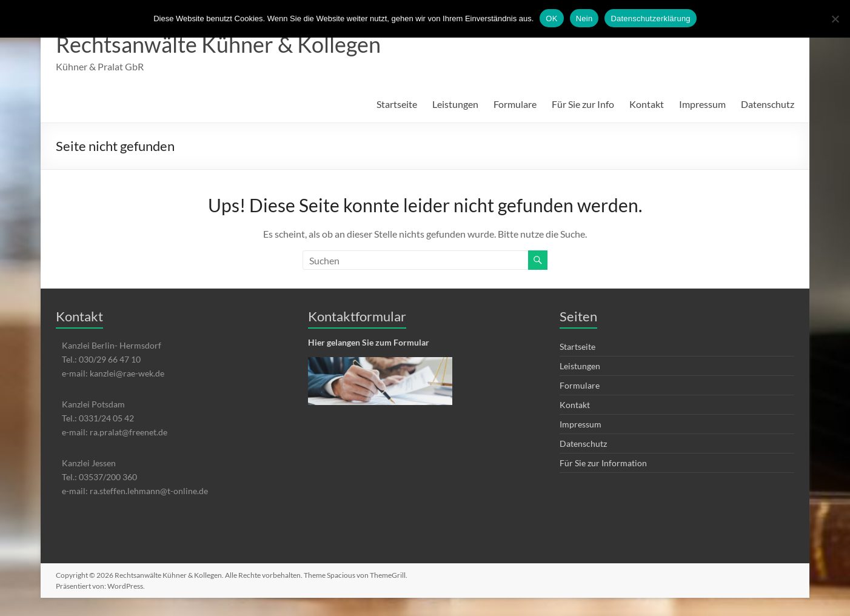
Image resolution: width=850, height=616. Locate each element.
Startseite (397, 104)
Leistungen (455, 104)
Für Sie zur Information (603, 463)
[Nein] (835, 19)
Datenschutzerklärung (650, 18)
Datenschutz (768, 104)
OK (551, 18)
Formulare (515, 104)
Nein (584, 18)
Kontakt (647, 104)
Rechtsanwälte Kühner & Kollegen (218, 44)
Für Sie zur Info (583, 104)
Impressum (702, 104)
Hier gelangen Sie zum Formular (369, 342)
